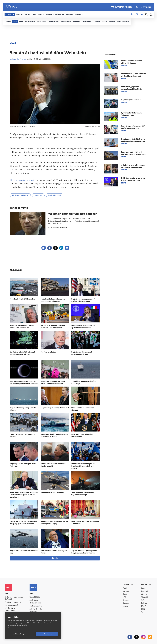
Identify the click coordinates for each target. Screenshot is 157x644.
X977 (143, 609)
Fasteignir (145, 591)
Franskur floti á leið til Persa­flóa (22, 299)
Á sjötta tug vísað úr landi (131, 100)
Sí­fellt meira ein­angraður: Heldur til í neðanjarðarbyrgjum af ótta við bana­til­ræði (24, 495)
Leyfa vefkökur (47, 634)
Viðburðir (145, 597)
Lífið (125, 597)
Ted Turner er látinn (48, 352)
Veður (143, 600)
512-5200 (37, 597)
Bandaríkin (38, 195)
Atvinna (144, 594)
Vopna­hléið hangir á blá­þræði (52, 493)
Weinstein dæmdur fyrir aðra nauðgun (73, 214)
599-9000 (12, 611)
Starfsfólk (33, 612)
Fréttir (125, 588)
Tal (142, 612)
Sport (125, 594)
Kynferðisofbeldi (55, 195)
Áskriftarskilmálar (36, 609)
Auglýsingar (34, 600)
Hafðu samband (35, 603)
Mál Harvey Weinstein (20, 195)
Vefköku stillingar (19, 634)
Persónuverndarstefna (13, 602)
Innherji (144, 588)
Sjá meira (55, 558)
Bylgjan (144, 603)
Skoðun (126, 600)
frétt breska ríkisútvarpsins (24, 180)
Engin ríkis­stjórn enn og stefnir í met (55, 408)
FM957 (144, 606)
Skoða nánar (12, 628)
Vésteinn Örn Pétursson (18, 59)
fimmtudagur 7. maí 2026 (124, 7)
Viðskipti (126, 591)
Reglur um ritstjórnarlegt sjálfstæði (14, 598)
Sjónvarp (126, 603)
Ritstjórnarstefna (36, 606)
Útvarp (125, 606)
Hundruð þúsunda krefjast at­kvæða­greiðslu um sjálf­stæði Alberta (83, 466)
